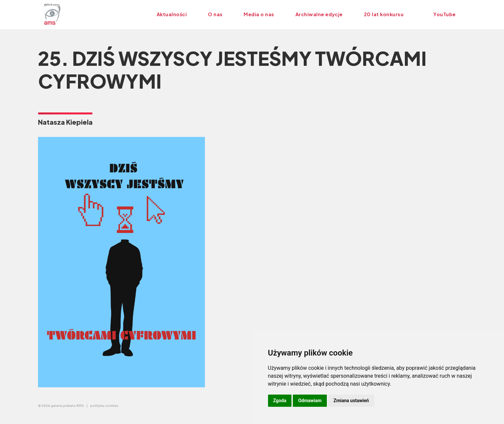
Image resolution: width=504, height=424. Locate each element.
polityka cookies (104, 405)
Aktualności (172, 14)
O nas (215, 14)
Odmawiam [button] (310, 401)
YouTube (444, 14)
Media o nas (259, 14)
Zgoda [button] (280, 401)
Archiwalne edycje (319, 14)
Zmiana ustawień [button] (351, 401)
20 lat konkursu (384, 14)
